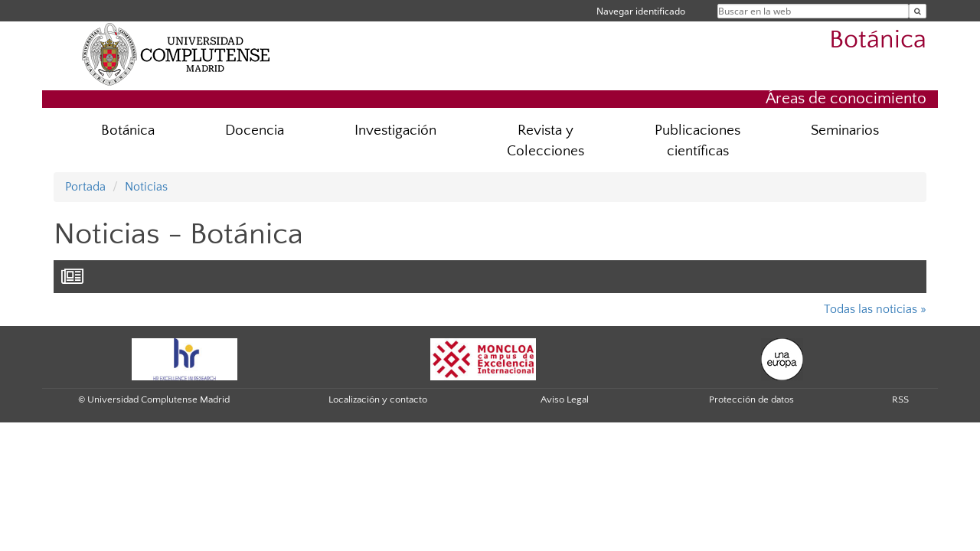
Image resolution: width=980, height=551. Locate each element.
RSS (900, 399)
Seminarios (845, 130)
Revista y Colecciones (546, 141)
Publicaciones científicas (697, 141)
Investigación (395, 130)
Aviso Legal (565, 399)
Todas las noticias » (875, 309)
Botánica (878, 40)
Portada (85, 187)
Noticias (146, 187)
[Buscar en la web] (918, 11)
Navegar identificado (641, 11)
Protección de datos (751, 399)
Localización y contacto (378, 399)
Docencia (255, 130)
